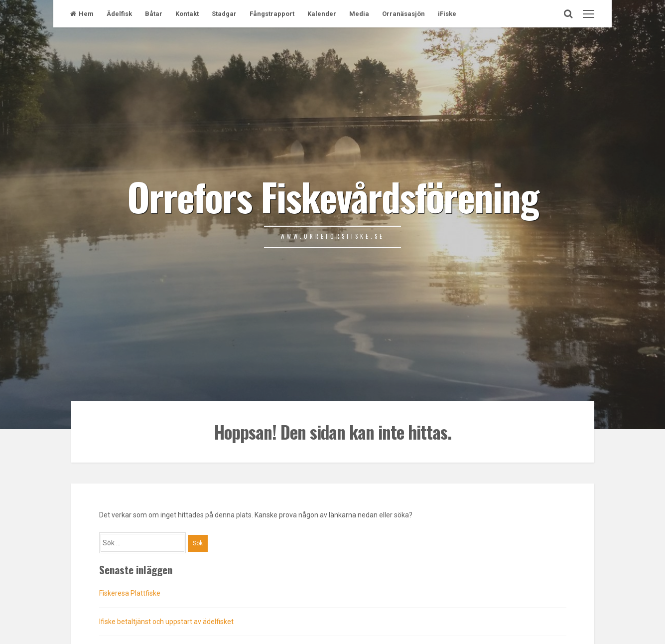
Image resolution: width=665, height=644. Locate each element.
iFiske (447, 14)
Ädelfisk (119, 14)
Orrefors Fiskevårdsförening (333, 196)
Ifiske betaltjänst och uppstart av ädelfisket (166, 622)
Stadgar (224, 14)
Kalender (322, 14)
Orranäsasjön (403, 14)
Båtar (154, 14)
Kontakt (187, 14)
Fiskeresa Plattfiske (130, 593)
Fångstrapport (272, 14)
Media (359, 14)
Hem (82, 14)
